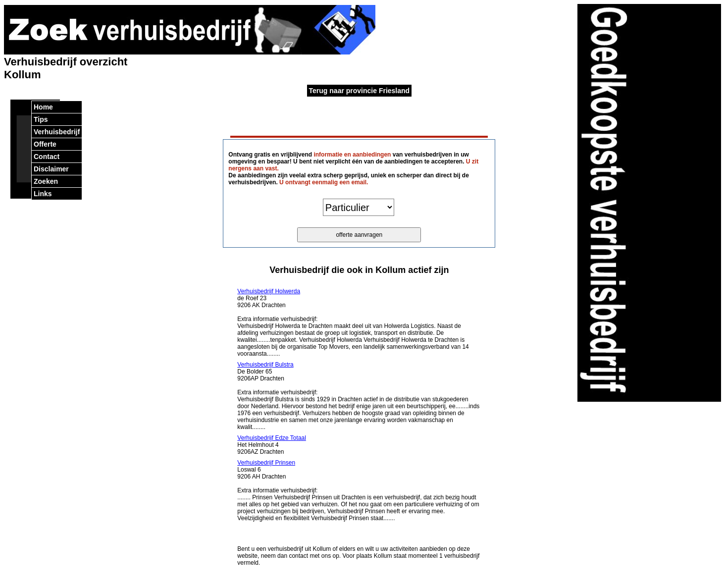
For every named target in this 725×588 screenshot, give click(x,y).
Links (43, 194)
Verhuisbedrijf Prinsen (266, 463)
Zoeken (46, 181)
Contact (47, 157)
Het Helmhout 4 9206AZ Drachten (272, 445)
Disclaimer (51, 169)
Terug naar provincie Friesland (360, 91)
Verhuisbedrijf (57, 132)
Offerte (45, 144)
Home (43, 107)
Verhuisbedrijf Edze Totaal (272, 438)
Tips (41, 119)
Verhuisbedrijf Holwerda (269, 291)
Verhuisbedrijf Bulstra (265, 365)
